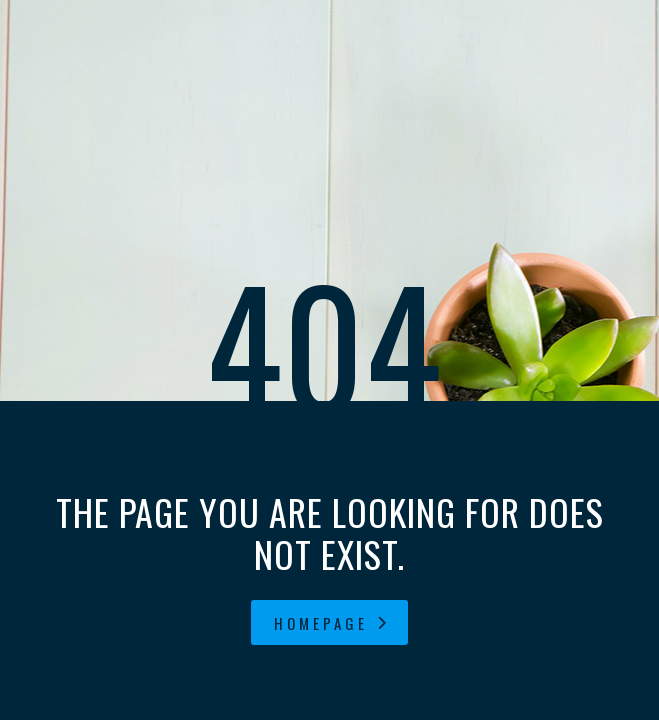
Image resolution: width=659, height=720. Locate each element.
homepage (332, 623)
